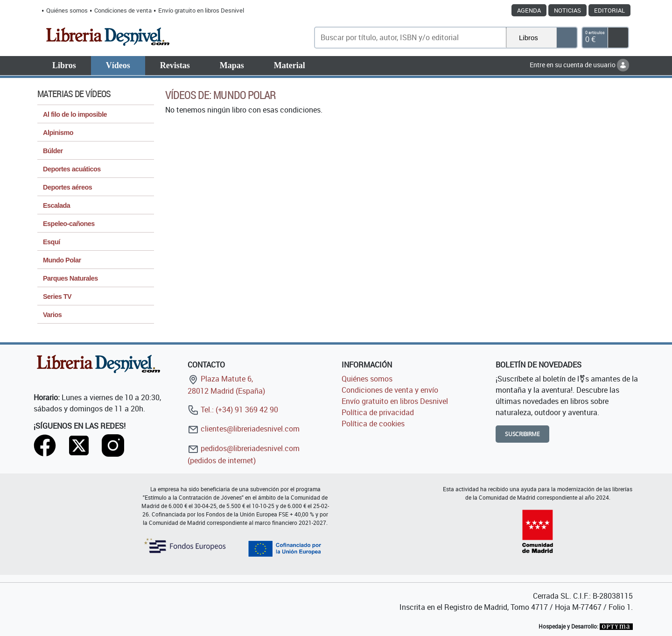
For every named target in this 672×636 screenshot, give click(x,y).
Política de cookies (373, 424)
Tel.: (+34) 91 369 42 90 (233, 410)
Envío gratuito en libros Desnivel (201, 10)
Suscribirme (522, 434)
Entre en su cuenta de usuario (579, 65)
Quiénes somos (67, 10)
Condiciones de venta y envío (390, 390)
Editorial (609, 10)
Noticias (567, 10)
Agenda (529, 10)
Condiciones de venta (123, 10)
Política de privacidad (378, 412)
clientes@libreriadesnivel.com (244, 429)
